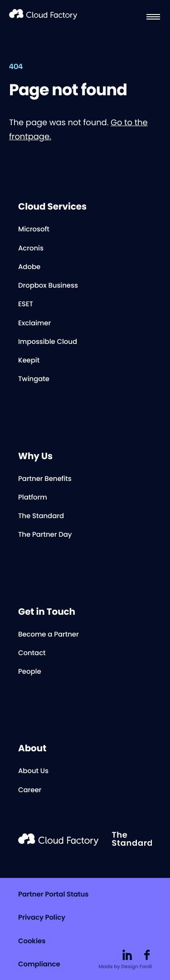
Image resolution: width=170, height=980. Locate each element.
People (30, 672)
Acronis (31, 248)
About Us (33, 771)
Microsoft (34, 229)
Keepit (29, 360)
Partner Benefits (45, 479)
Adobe (29, 267)
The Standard (41, 516)
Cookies (32, 941)
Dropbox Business (48, 286)
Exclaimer (34, 323)
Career (30, 790)
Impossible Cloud (48, 342)
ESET (26, 304)
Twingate (34, 379)
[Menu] (153, 17)
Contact (32, 653)
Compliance (39, 964)
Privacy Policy (42, 918)
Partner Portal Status (53, 894)
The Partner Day (45, 535)
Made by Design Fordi (125, 966)
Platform (33, 497)
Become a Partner (49, 635)
